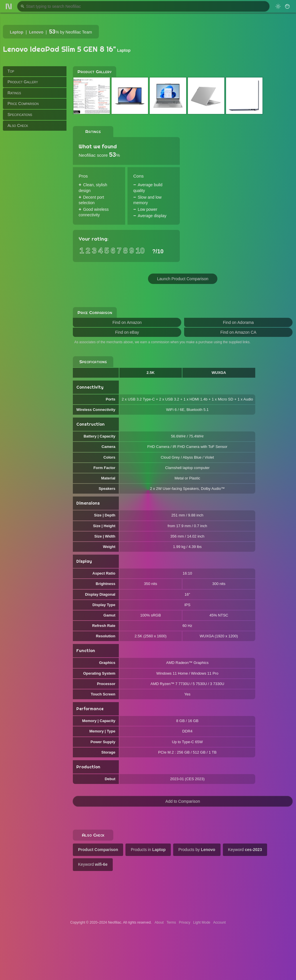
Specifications (20, 115)
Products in (148, 850)
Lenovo (36, 32)
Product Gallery (23, 82)
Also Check (18, 126)
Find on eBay (127, 332)
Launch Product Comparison (183, 279)
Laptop (17, 32)
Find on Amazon (127, 322)
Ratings (14, 93)
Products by (197, 850)
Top (11, 71)
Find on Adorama (238, 322)
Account (220, 922)
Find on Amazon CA (238, 332)
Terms (171, 922)
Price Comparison (23, 104)
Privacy (185, 922)
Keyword (245, 850)
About (159, 922)
